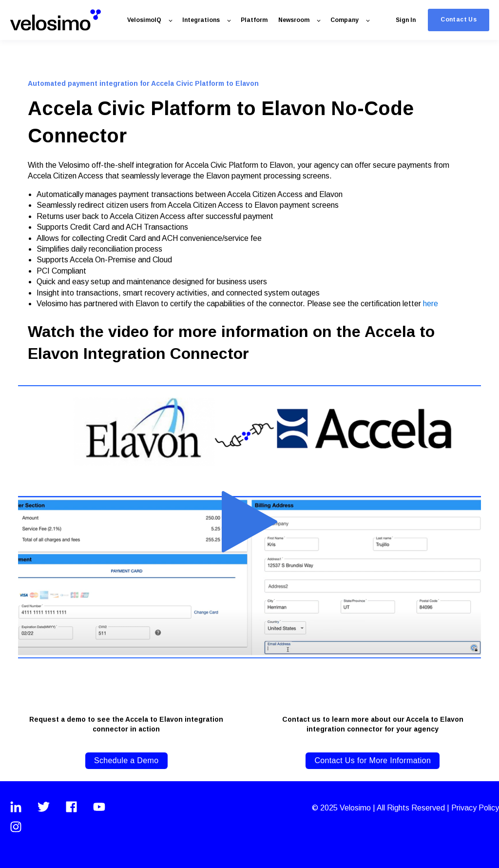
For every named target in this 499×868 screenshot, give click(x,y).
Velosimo (356, 808)
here (431, 304)
